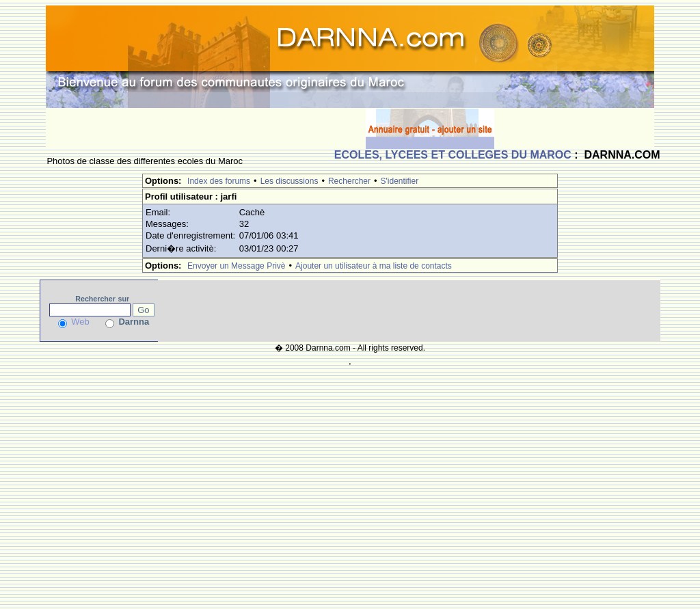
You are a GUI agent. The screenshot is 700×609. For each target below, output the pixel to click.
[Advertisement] (206, 128)
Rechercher (349, 181)
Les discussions (290, 181)
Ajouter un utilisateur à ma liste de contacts (374, 266)
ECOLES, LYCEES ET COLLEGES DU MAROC (453, 155)
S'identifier (400, 181)
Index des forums (219, 181)
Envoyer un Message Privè (236, 266)
